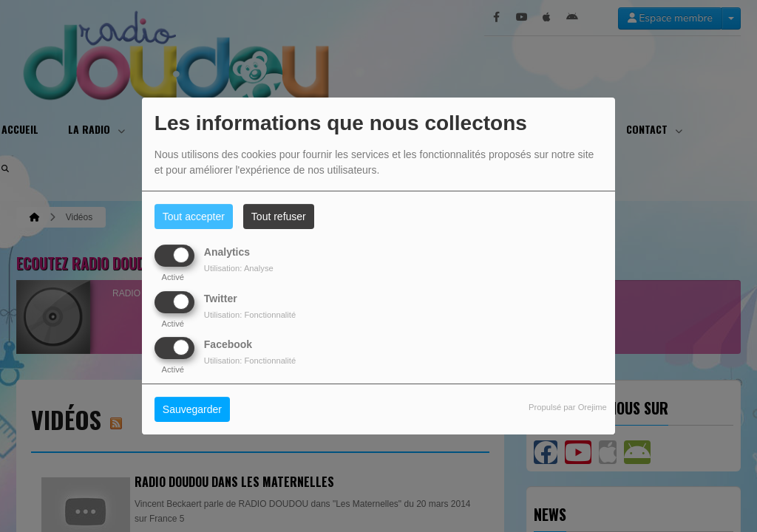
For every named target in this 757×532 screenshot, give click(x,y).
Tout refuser (279, 216)
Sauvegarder (192, 409)
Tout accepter (194, 216)
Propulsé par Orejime (568, 407)
